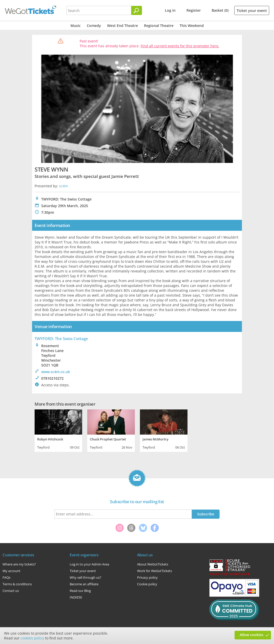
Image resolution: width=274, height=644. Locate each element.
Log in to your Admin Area (89, 564)
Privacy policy (147, 577)
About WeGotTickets (153, 564)
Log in (170, 10)
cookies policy (32, 638)
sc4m (63, 186)
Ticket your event (252, 11)
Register (194, 10)
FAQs (6, 577)
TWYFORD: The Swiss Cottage (61, 339)
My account (11, 571)
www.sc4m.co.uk (56, 372)
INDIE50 (76, 597)
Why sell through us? (85, 577)
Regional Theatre (159, 26)
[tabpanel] (58, 430)
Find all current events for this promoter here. (180, 46)
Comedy (94, 26)
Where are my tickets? (19, 564)
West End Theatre (122, 26)
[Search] (137, 10)
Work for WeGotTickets (155, 571)
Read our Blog (80, 591)
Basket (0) (220, 10)
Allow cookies (251, 635)
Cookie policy (147, 584)
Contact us (11, 591)
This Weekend (192, 26)
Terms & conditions (17, 584)
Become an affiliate (84, 584)
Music (76, 26)
